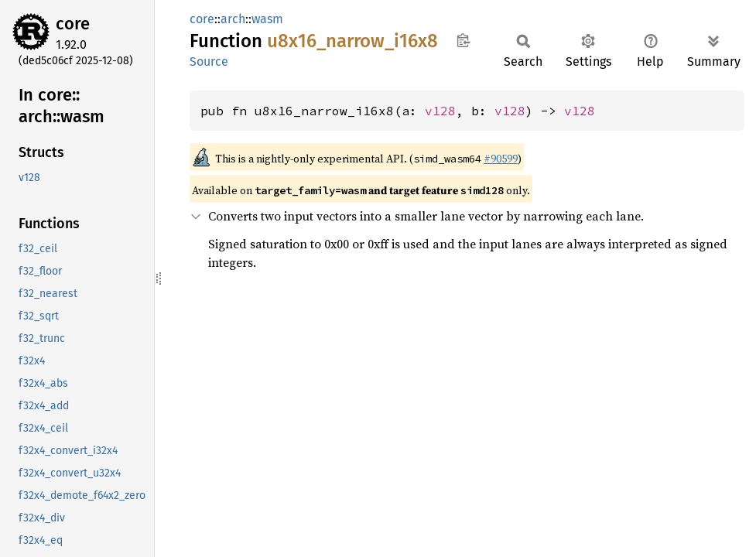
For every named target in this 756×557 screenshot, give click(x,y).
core (73, 24)
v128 (440, 111)
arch (233, 19)
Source (209, 62)
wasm (267, 19)
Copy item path (463, 40)
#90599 (501, 159)
